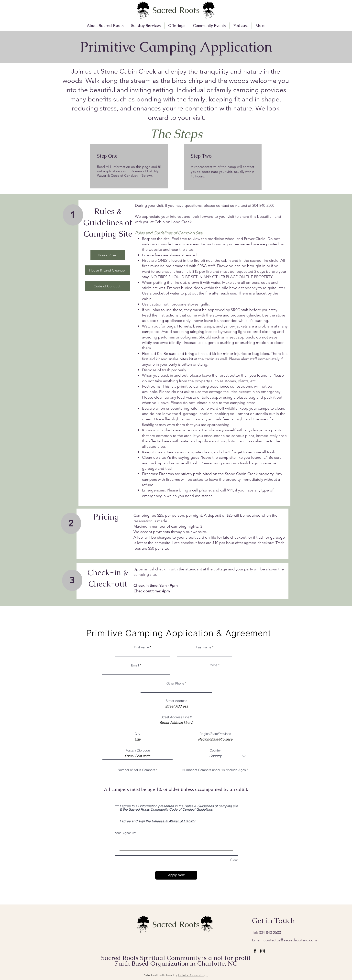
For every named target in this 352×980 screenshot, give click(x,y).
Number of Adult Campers (137, 770)
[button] (105, 26)
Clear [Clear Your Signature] (234, 860)
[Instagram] (263, 951)
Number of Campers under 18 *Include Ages (214, 770)
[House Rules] (108, 255)
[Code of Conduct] (108, 286)
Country (215, 750)
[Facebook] (255, 951)
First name (141, 647)
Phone (213, 665)
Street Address (176, 701)
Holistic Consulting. (193, 975)
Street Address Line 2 (176, 717)
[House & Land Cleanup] (108, 270)
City (137, 734)
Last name (204, 647)
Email (135, 665)
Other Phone (175, 683)
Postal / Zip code (138, 750)
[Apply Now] (176, 875)
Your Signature (125, 833)
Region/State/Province (215, 734)
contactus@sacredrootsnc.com (285, 940)
